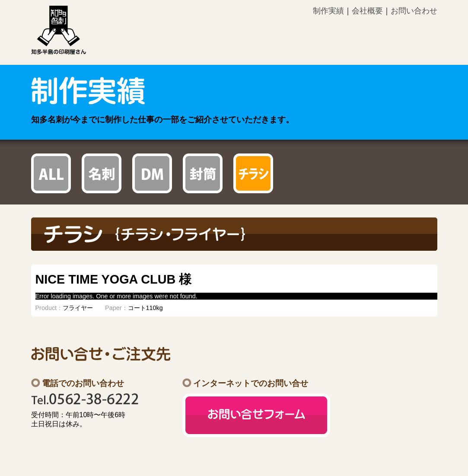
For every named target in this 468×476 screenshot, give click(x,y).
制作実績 (328, 11)
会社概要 (367, 11)
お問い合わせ (414, 11)
